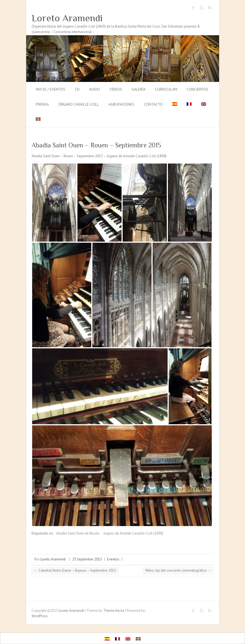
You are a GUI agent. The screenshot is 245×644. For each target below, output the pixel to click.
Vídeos (116, 89)
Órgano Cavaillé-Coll (79, 104)
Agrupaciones (121, 104)
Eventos (113, 559)
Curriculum (166, 89)
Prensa (42, 104)
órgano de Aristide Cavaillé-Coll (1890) (133, 533)
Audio (95, 89)
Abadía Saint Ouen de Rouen (78, 533)
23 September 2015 (87, 559)
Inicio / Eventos (51, 89)
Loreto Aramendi (67, 18)
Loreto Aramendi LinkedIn (210, 8)
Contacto (153, 104)
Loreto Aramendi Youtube (201, 8)
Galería (139, 89)
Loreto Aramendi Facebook (193, 8)
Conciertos (197, 89)
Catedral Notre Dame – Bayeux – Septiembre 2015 (75, 570)
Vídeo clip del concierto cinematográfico (178, 570)
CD (77, 89)
